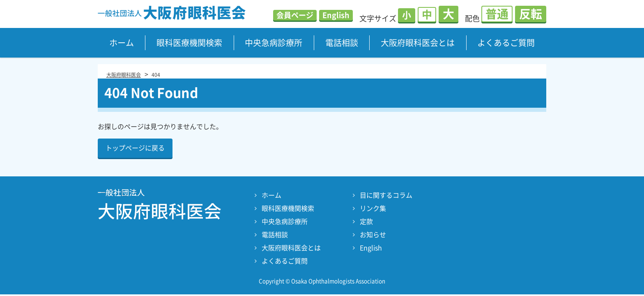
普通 (497, 14)
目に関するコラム (386, 195)
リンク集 (373, 208)
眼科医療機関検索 (189, 43)
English (336, 15)
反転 (531, 14)
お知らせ (373, 235)
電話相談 (342, 43)
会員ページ (295, 15)
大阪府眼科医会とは (418, 43)
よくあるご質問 (506, 43)
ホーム (122, 43)
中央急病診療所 (274, 43)
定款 (366, 222)
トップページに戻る (135, 148)
